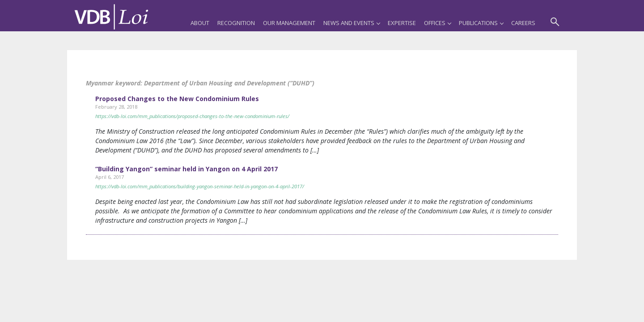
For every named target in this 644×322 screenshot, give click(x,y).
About (200, 23)
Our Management (289, 23)
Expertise (402, 23)
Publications (481, 23)
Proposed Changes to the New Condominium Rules (177, 99)
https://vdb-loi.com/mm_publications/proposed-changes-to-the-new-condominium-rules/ (192, 116)
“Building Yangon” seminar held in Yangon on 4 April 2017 (186, 169)
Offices (437, 23)
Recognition (236, 23)
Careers (523, 23)
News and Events (352, 23)
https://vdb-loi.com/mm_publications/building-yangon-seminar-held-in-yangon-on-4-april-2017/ (200, 186)
